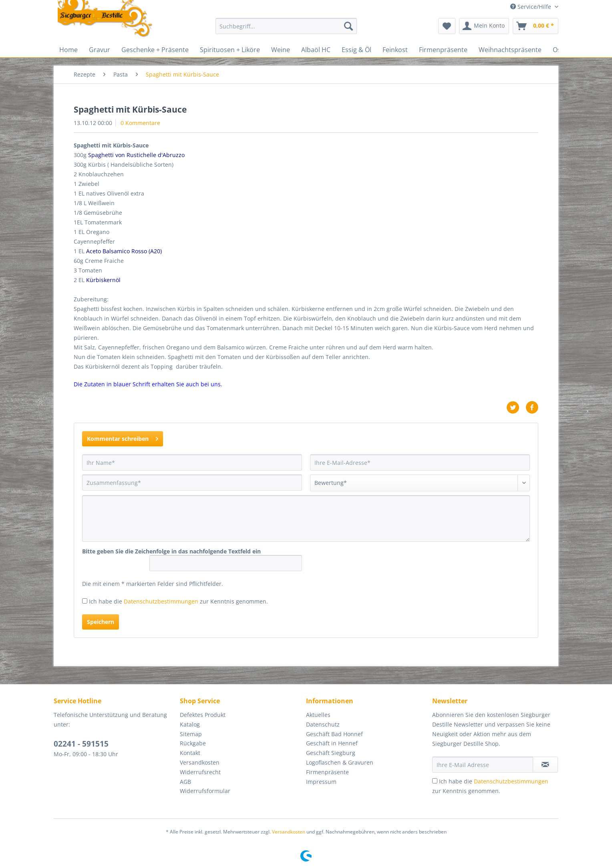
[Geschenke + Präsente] (155, 50)
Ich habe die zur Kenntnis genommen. (178, 601)
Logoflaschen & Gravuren (340, 762)
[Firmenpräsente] (443, 50)
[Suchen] (348, 26)
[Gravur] (100, 50)
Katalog (190, 724)
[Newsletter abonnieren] (545, 765)
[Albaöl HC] (316, 50)
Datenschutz (323, 724)
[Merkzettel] (447, 26)
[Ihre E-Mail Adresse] (483, 765)
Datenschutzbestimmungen (161, 601)
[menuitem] (286, 30)
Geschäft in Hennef (332, 743)
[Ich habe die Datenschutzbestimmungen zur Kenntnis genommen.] (85, 601)
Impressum (321, 782)
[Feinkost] (395, 50)
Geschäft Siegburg (331, 753)
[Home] (68, 50)
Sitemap (191, 734)
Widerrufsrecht (200, 772)
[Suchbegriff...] (286, 26)
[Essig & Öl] (356, 50)
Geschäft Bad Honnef (334, 734)
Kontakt (190, 753)
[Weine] (281, 50)
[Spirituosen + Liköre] (230, 50)
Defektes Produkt (203, 715)
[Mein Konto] (484, 26)
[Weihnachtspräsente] (510, 50)
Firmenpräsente (327, 772)
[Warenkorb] (535, 26)
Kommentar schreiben (123, 437)
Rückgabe (193, 743)
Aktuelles (318, 715)
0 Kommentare (140, 123)
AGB (185, 782)
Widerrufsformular (205, 791)
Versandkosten (200, 762)
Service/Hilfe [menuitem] (531, 7)
